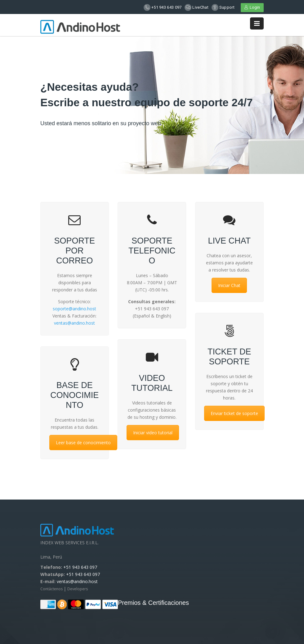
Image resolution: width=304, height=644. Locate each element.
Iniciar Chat (229, 285)
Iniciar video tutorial (153, 433)
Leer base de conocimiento (83, 443)
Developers (78, 589)
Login (252, 7)
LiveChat (200, 7)
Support (227, 7)
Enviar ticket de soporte (234, 413)
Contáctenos (52, 589)
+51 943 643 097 (167, 7)
